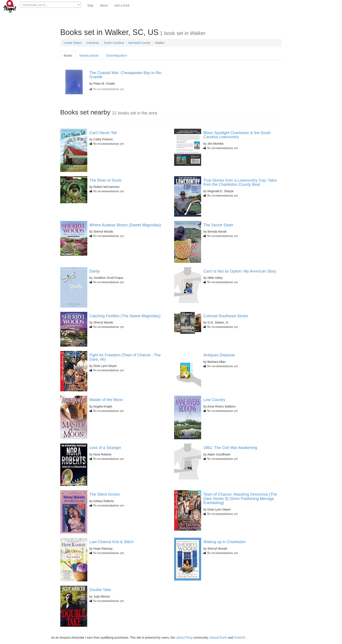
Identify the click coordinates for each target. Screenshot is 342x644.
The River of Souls (105, 180)
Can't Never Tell (103, 133)
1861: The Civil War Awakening (230, 448)
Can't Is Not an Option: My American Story (240, 271)
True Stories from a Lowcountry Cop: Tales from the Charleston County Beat (240, 182)
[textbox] (51, 5)
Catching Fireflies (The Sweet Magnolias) (125, 316)
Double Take (100, 590)
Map (90, 5)
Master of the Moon (106, 400)
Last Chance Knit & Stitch (111, 542)
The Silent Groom (105, 494)
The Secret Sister (218, 225)
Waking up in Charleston (224, 542)
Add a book (122, 5)
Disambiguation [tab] (117, 56)
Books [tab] (68, 56)
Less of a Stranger (105, 448)
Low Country (214, 400)
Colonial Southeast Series (226, 316)
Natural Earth (218, 638)
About (104, 5)
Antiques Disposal (219, 355)
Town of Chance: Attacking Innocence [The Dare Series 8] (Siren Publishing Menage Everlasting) (240, 499)
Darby (95, 271)
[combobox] (51, 5)
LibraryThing (184, 638)
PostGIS (240, 638)
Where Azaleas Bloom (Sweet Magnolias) (125, 225)
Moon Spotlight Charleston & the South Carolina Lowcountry (237, 135)
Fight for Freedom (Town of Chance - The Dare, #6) (125, 357)
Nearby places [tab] (89, 56)
